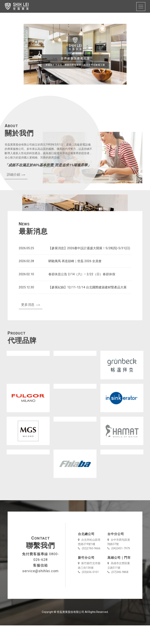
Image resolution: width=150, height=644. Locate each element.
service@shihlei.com (40, 590)
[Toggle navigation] (141, 7)
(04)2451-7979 (119, 567)
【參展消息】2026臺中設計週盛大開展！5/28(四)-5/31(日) (89, 267)
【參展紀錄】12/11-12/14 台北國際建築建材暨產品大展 (87, 306)
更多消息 (31, 323)
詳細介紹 (16, 193)
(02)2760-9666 (89, 567)
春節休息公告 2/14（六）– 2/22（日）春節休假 (82, 293)
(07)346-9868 (118, 591)
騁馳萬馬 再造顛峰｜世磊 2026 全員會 (75, 280)
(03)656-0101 (88, 591)
